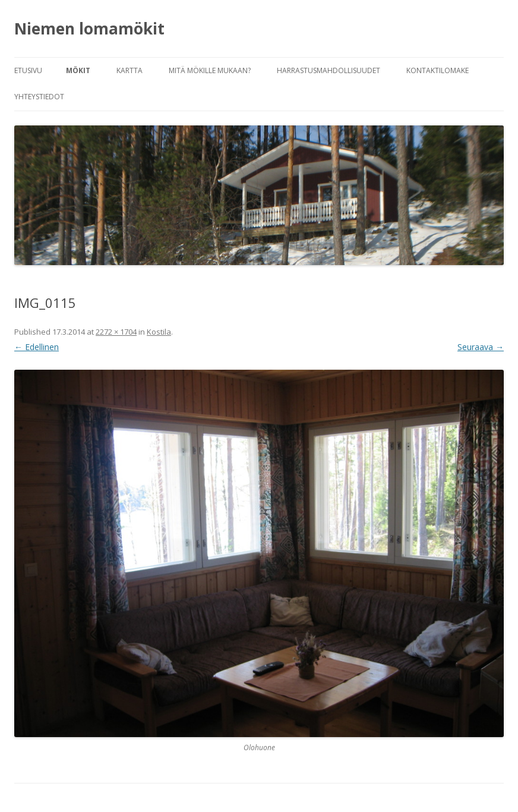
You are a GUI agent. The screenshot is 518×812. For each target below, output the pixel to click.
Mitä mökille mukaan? (210, 70)
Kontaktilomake (438, 70)
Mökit (78, 70)
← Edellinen (37, 347)
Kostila (159, 332)
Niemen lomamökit (89, 29)
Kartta (129, 70)
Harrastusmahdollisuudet (329, 70)
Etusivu (28, 70)
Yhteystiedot (39, 97)
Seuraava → (481, 347)
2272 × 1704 (116, 332)
